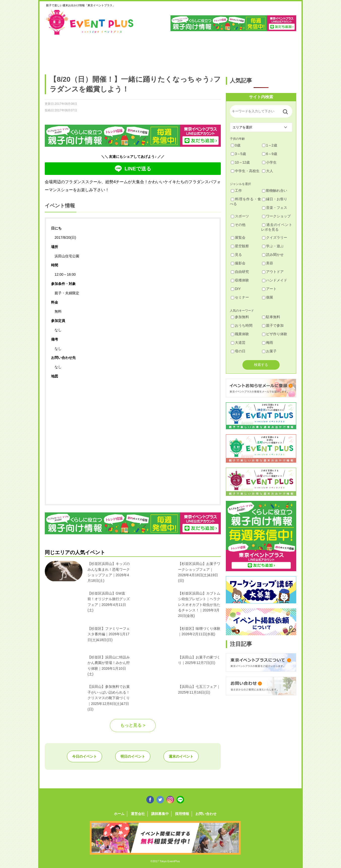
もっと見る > (133, 725)
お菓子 (269, 351)
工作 (236, 190)
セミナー (240, 297)
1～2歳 (270, 145)
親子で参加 (273, 325)
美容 (268, 263)
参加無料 (240, 317)
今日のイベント (84, 756)
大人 (268, 171)
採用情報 (182, 814)
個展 (268, 297)
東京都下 (282, 52)
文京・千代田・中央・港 (218, 52)
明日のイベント (133, 756)
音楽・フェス (275, 208)
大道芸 (238, 343)
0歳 (236, 145)
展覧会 (238, 237)
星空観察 (240, 246)
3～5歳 (238, 154)
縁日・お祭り (275, 199)
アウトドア (273, 272)
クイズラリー (275, 237)
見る (236, 255)
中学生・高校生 (245, 171)
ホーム (119, 814)
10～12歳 (240, 162)
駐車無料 (271, 317)
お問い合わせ (206, 814)
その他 (238, 225)
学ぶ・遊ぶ (273, 246)
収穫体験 (240, 280)
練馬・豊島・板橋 (90, 52)
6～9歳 (270, 154)
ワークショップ (276, 216)
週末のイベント (181, 756)
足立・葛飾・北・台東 (58, 52)
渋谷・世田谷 (154, 52)
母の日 (238, 351)
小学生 (269, 162)
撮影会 (238, 263)
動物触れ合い (275, 190)
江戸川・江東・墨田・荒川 (250, 52)
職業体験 (240, 334)
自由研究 (240, 272)
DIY (236, 289)
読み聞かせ (273, 255)
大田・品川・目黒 (186, 52)
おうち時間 (242, 325)
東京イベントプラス (90, 22)
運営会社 (138, 814)
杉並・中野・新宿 (122, 52)
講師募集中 (160, 814)
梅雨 (268, 343)
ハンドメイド (275, 280)
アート (269, 289)
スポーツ (240, 216)
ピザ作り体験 (275, 334)
